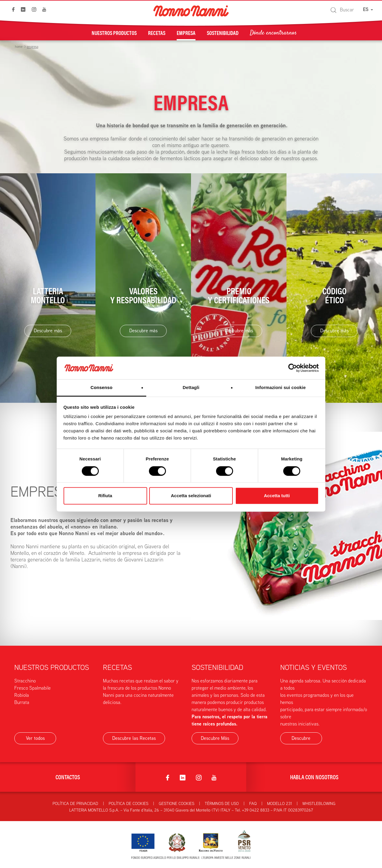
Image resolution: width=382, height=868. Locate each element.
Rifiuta (105, 496)
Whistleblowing (319, 803)
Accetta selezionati (191, 496)
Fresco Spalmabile (33, 688)
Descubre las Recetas (134, 738)
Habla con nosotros (314, 777)
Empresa (186, 33)
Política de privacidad (75, 803)
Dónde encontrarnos (273, 32)
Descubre (301, 738)
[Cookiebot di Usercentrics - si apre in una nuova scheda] (293, 368)
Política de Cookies (128, 803)
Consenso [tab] (101, 388)
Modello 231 (279, 803)
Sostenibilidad (223, 33)
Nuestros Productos (114, 33)
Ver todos (35, 738)
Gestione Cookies (177, 803)
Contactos (68, 777)
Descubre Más (215, 738)
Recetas (157, 33)
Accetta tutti (277, 496)
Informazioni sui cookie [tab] (281, 388)
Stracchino (25, 681)
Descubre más (48, 331)
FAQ (253, 803)
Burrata (22, 702)
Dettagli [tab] (191, 388)
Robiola (22, 695)
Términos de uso (222, 803)
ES (368, 9)
